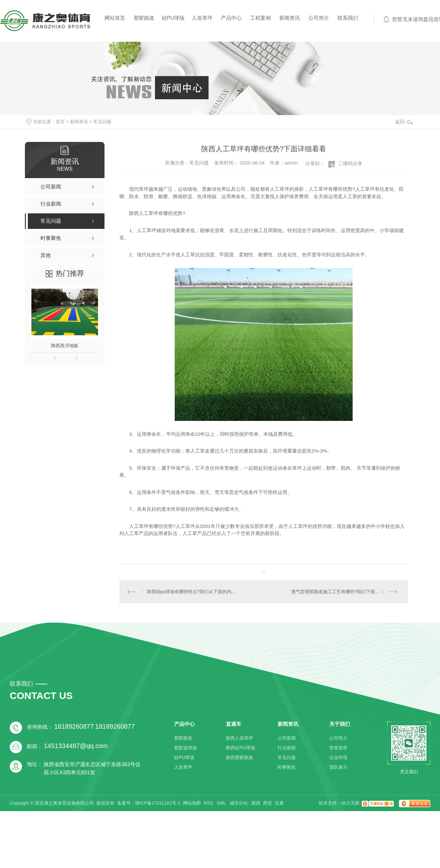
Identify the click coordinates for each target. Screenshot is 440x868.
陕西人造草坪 (239, 738)
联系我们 (348, 18)
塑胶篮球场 (185, 748)
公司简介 (319, 18)
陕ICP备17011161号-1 (158, 803)
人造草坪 (202, 18)
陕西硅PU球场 (240, 748)
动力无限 (350, 803)
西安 (268, 803)
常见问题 (102, 122)
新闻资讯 (290, 18)
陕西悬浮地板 (65, 346)
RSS (209, 803)
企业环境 (338, 757)
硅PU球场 (173, 18)
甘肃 (279, 803)
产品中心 (231, 18)
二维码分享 (350, 163)
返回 (404, 122)
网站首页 (115, 18)
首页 (60, 122)
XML (222, 803)
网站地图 (192, 803)
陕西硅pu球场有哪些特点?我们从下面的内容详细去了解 (192, 592)
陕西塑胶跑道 (239, 757)
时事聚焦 (287, 767)
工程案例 (260, 18)
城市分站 (239, 803)
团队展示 (338, 767)
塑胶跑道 (144, 18)
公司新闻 (287, 738)
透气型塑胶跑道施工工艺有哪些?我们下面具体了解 (342, 592)
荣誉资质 (338, 748)
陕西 (256, 803)
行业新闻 (287, 748)
